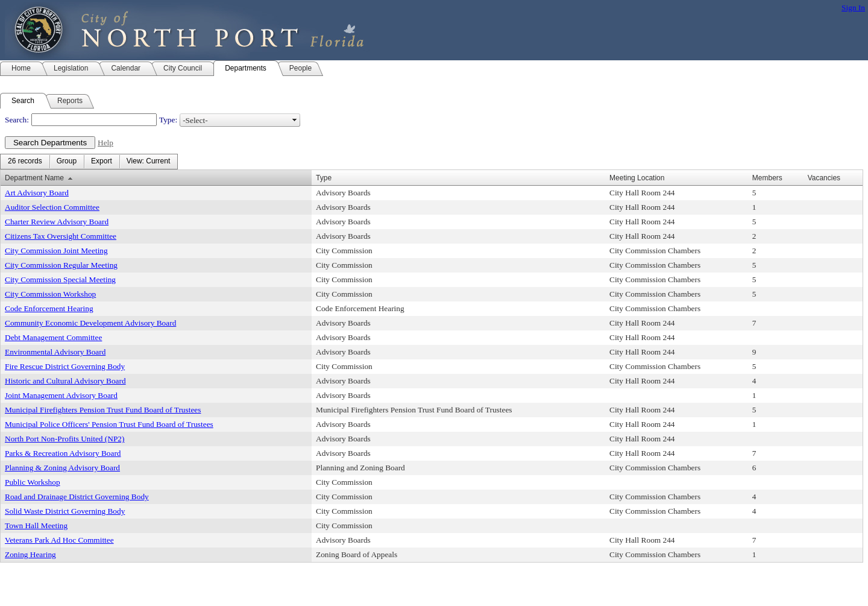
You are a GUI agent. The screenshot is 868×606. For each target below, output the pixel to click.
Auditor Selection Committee (52, 207)
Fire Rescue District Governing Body (65, 366)
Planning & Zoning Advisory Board (62, 468)
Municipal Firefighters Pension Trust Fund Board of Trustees (103, 410)
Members (767, 178)
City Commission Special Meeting (60, 279)
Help (105, 143)
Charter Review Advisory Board (57, 222)
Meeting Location (637, 178)
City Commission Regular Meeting (61, 265)
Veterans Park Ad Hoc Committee (59, 540)
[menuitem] (25, 162)
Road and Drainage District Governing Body (77, 497)
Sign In (853, 8)
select (295, 120)
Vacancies (824, 178)
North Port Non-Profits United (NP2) (64, 439)
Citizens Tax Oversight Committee (61, 236)
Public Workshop (33, 482)
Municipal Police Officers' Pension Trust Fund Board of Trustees (109, 424)
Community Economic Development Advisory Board (90, 323)
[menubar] (89, 162)
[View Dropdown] (148, 162)
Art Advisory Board (37, 193)
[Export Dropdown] (102, 162)
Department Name (34, 178)
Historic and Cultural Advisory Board (65, 381)
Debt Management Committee (53, 337)
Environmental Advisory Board (55, 352)
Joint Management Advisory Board (61, 395)
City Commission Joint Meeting (56, 251)
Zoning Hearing (30, 554)
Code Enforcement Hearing (49, 308)
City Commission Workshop (50, 294)
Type (324, 178)
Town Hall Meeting (36, 526)
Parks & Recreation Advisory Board (63, 453)
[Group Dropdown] (67, 162)
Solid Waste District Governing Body (65, 511)
